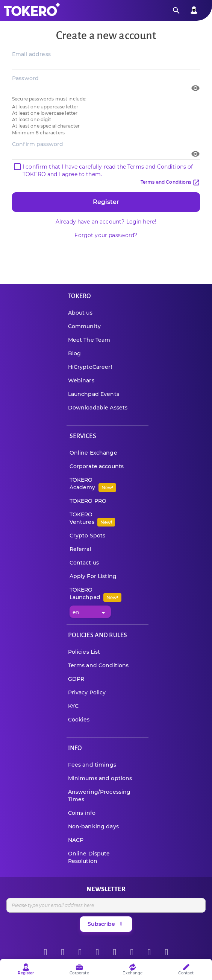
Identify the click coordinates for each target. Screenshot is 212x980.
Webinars (81, 380)
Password (25, 78)
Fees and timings (92, 765)
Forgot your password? (106, 235)
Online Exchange (93, 453)
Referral (80, 549)
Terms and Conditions (170, 182)
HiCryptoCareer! (90, 367)
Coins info (82, 813)
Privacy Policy (87, 692)
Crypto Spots (88, 536)
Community (84, 326)
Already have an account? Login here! (106, 222)
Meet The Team (89, 340)
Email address (31, 54)
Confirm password (38, 144)
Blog (75, 353)
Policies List (84, 652)
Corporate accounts (97, 466)
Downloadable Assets (98, 408)
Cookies (79, 720)
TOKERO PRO (88, 501)
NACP (76, 840)
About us (80, 313)
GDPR (76, 679)
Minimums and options (100, 778)
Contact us (84, 563)
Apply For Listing (93, 576)
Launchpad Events (94, 394)
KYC (73, 706)
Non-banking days (93, 826)
